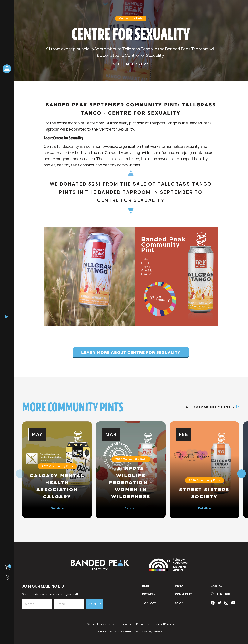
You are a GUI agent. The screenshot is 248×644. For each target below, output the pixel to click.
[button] (242, 474)
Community (183, 594)
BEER (146, 586)
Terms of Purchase (165, 624)
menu (179, 586)
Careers (91, 624)
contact (218, 586)
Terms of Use (125, 624)
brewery (149, 594)
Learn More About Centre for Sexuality (131, 352)
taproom (149, 603)
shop (179, 603)
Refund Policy (143, 624)
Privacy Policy (107, 624)
